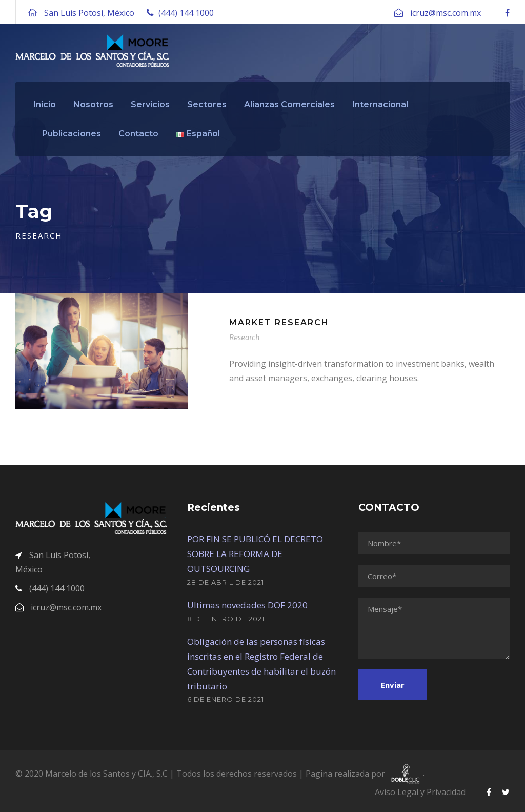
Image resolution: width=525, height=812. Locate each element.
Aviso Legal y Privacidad (420, 792)
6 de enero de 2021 (226, 699)
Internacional (380, 104)
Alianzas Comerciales (289, 104)
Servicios (150, 104)
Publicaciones (72, 134)
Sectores (207, 104)
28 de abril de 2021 (226, 582)
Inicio (45, 104)
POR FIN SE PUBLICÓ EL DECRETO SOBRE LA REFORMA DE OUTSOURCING (255, 554)
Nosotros (93, 104)
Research (244, 337)
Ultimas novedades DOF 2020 (247, 605)
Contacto (138, 134)
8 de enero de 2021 (226, 619)
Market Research (279, 322)
